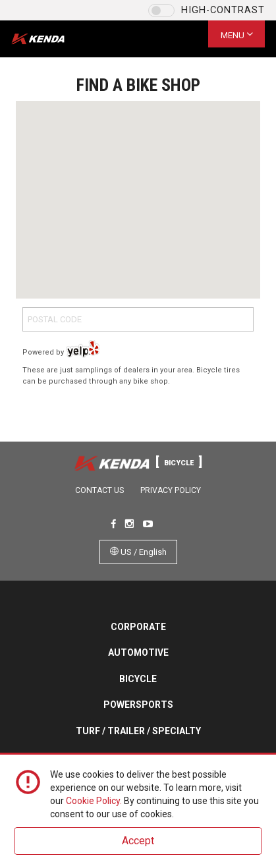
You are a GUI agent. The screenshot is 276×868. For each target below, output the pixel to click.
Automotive (138, 652)
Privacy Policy (171, 490)
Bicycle (138, 679)
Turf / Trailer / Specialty (138, 731)
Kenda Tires (49, 39)
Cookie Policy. (94, 801)
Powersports (138, 705)
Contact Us (99, 490)
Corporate (138, 627)
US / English (138, 552)
